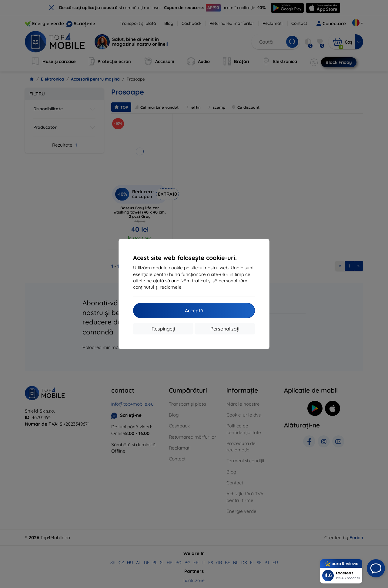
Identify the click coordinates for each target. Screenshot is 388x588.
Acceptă (194, 311)
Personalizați (225, 329)
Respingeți (163, 329)
